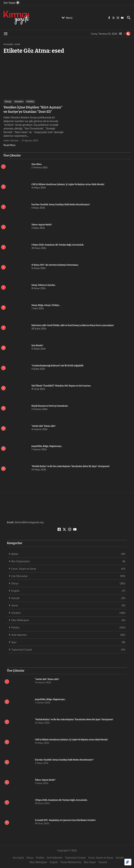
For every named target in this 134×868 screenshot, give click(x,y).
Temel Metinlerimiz (71, 862)
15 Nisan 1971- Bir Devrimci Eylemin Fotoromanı (55, 264)
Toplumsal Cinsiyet (75, 857)
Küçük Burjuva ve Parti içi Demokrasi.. (50, 405)
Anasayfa (8, 44)
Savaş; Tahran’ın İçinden (43, 285)
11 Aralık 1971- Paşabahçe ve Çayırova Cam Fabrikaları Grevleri (65, 820)
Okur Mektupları (38, 862)
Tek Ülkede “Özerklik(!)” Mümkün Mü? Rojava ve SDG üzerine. (61, 385)
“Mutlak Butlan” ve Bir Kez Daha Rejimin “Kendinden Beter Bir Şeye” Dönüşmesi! (71, 466)
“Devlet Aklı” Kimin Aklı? (43, 426)
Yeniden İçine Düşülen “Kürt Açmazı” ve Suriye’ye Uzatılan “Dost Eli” (33, 109)
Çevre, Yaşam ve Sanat (101, 857)
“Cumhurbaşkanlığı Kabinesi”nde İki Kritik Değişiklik (57, 365)
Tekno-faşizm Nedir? (42, 224)
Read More (10, 145)
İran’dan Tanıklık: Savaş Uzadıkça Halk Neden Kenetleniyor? (61, 204)
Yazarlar (103, 862)
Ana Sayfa (18, 857)
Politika (30, 101)
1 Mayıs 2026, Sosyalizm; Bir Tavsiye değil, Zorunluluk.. (58, 244)
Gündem (19, 101)
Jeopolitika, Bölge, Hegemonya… (47, 446)
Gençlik (120, 857)
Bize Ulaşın (90, 862)
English (54, 862)
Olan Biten (37, 164)
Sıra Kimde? (37, 345)
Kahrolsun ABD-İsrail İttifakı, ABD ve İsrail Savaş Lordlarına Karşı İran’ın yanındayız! (73, 325)
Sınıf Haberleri (55, 857)
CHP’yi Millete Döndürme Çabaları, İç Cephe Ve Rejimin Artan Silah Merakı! (74, 184)
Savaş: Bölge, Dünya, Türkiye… (46, 305)
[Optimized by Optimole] (128, 862)
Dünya (8, 101)
